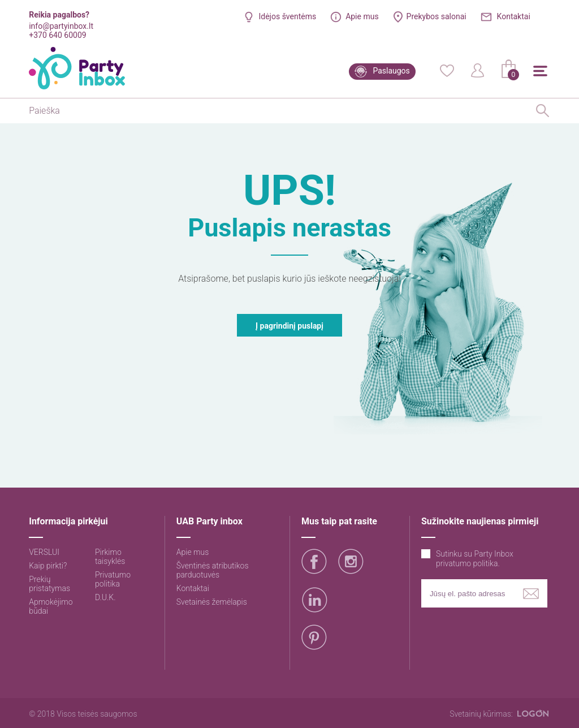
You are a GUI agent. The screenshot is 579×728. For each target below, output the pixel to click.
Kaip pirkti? (48, 566)
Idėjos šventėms (287, 16)
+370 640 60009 (57, 35)
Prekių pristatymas (49, 584)
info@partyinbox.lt (61, 26)
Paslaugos (391, 71)
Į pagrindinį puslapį (289, 326)
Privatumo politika (113, 579)
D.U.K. (105, 597)
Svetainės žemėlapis (212, 602)
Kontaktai (514, 16)
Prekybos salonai (437, 16)
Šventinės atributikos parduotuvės (213, 570)
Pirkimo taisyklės (110, 557)
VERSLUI (44, 552)
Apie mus (362, 16)
